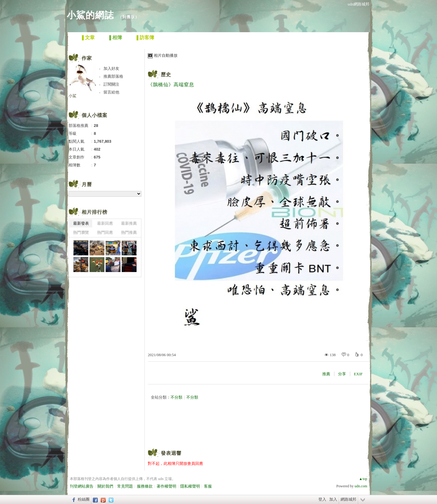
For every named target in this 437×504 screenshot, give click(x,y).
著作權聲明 (166, 486)
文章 (90, 37)
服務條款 (145, 486)
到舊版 (129, 17)
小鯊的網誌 (90, 15)
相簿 (117, 37)
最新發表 (81, 223)
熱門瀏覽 (81, 232)
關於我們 (105, 486)
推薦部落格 (113, 76)
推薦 (326, 374)
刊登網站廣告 (82, 486)
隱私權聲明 (190, 486)
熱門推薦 (129, 232)
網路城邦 (348, 499)
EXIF (358, 374)
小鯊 (73, 96)
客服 (208, 486)
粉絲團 (84, 499)
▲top (363, 479)
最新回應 (105, 223)
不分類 (176, 397)
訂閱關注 (111, 84)
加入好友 (111, 68)
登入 (322, 499)
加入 (333, 499)
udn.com (361, 486)
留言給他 (111, 92)
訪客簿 (147, 37)
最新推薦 (129, 223)
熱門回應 (105, 232)
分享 (342, 374)
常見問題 (125, 486)
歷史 (166, 75)
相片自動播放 (166, 55)
